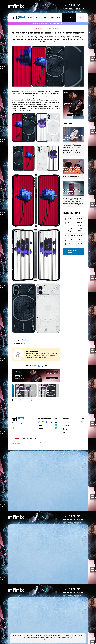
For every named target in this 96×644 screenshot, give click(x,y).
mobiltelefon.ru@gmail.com (30, 632)
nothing (17, 400)
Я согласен (48, 640)
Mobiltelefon (26, 340)
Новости (38, 29)
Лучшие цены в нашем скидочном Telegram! (48, 23)
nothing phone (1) (27, 400)
